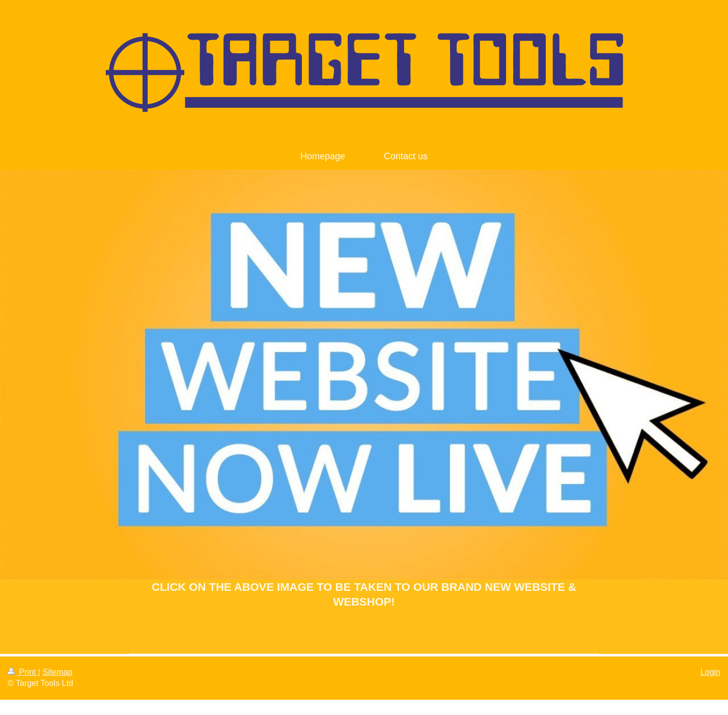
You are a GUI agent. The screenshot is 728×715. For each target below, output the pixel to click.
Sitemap (57, 672)
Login (710, 672)
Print (23, 672)
